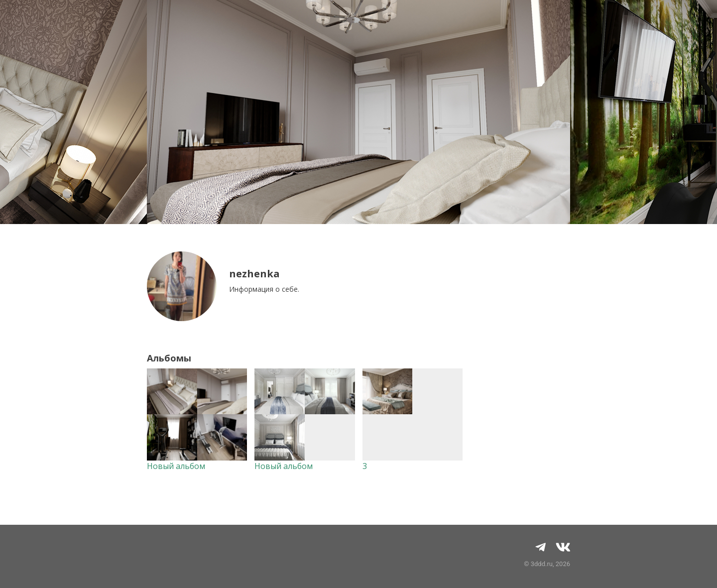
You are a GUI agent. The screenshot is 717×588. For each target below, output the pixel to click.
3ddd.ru (542, 564)
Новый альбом (176, 466)
